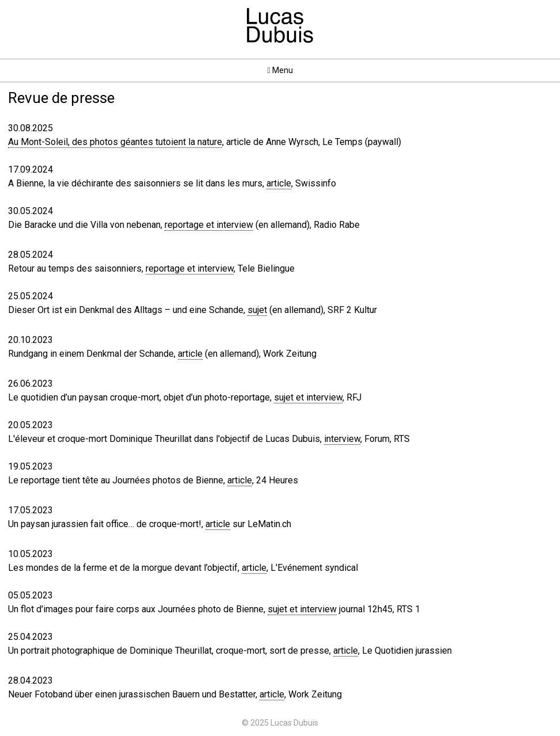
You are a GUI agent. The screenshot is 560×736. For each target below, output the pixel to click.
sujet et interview (308, 397)
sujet (257, 310)
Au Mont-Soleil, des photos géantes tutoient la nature (115, 142)
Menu (280, 70)
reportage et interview (209, 225)
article (279, 183)
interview (342, 439)
